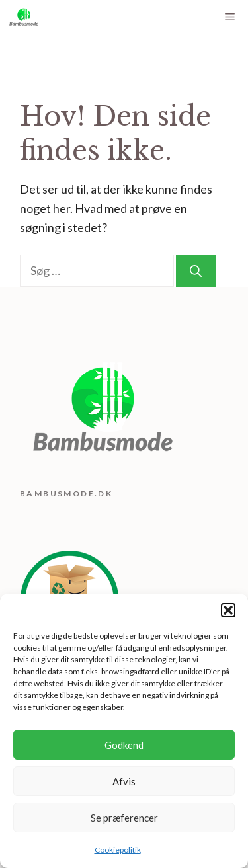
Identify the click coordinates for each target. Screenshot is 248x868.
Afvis (124, 781)
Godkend (124, 745)
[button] (228, 610)
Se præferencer (124, 818)
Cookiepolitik (118, 850)
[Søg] (196, 271)
